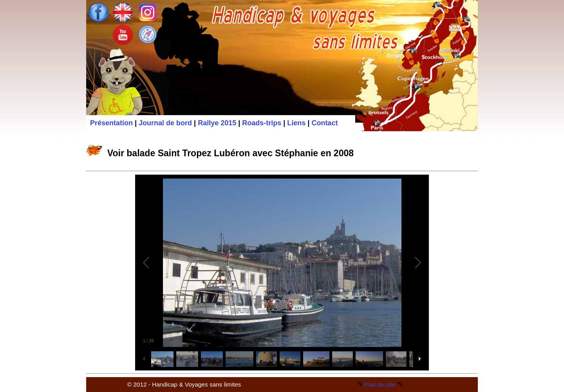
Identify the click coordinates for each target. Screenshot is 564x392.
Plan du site (380, 384)
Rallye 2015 (217, 123)
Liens (296, 123)
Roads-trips (262, 123)
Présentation (111, 123)
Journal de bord (165, 123)
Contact (324, 123)
